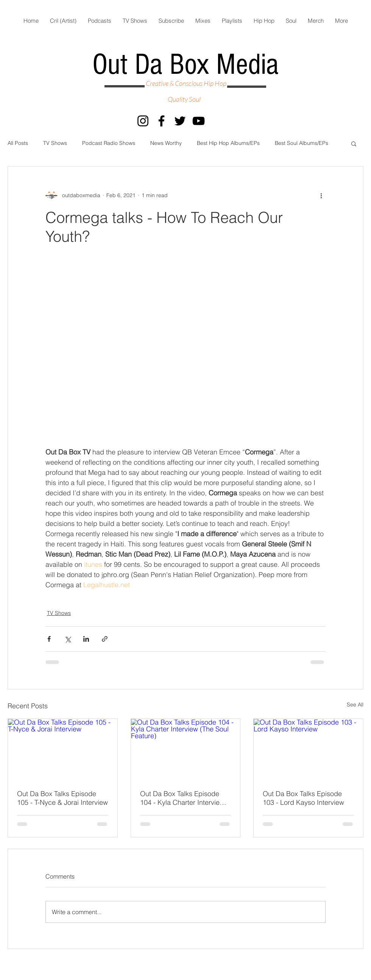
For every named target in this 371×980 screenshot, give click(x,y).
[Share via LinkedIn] (86, 639)
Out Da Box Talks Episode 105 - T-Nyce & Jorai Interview (62, 798)
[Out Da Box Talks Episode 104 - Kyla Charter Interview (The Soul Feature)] (186, 750)
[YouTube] (199, 121)
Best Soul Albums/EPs (302, 143)
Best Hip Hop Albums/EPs (228, 143)
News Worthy (166, 143)
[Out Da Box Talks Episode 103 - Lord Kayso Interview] (308, 750)
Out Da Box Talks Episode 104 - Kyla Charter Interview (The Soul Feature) (182, 798)
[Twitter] (180, 121)
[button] (354, 143)
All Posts (18, 143)
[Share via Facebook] (49, 639)
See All (355, 705)
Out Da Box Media (185, 65)
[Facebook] (161, 121)
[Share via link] (105, 639)
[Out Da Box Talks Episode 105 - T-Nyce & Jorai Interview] (63, 750)
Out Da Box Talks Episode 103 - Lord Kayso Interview (303, 798)
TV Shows (55, 143)
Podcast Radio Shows (109, 143)
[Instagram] (143, 121)
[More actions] (321, 195)
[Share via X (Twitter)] (68, 639)
